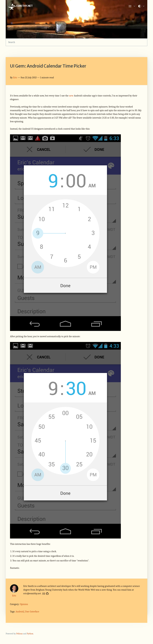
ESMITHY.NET (20, 6)
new (71, 96)
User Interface (32, 612)
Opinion (24, 604)
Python (30, 634)
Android (20, 612)
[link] (132, 6)
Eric (15, 78)
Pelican (19, 634)
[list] (132, 6)
